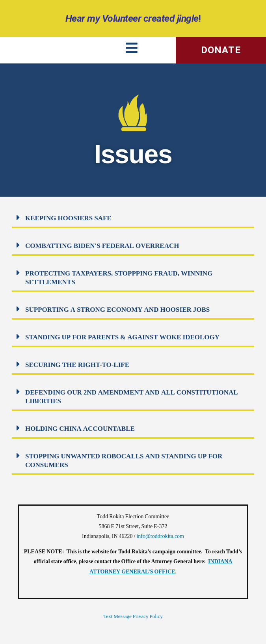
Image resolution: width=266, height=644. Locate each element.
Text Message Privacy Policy (133, 616)
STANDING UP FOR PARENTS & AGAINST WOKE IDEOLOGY (122, 337)
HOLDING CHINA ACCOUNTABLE (80, 429)
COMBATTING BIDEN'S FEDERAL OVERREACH (102, 246)
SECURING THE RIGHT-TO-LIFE (77, 365)
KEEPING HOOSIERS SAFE (68, 218)
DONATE (221, 50)
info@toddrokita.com (160, 536)
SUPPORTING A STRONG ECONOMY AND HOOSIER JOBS (117, 310)
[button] (133, 218)
